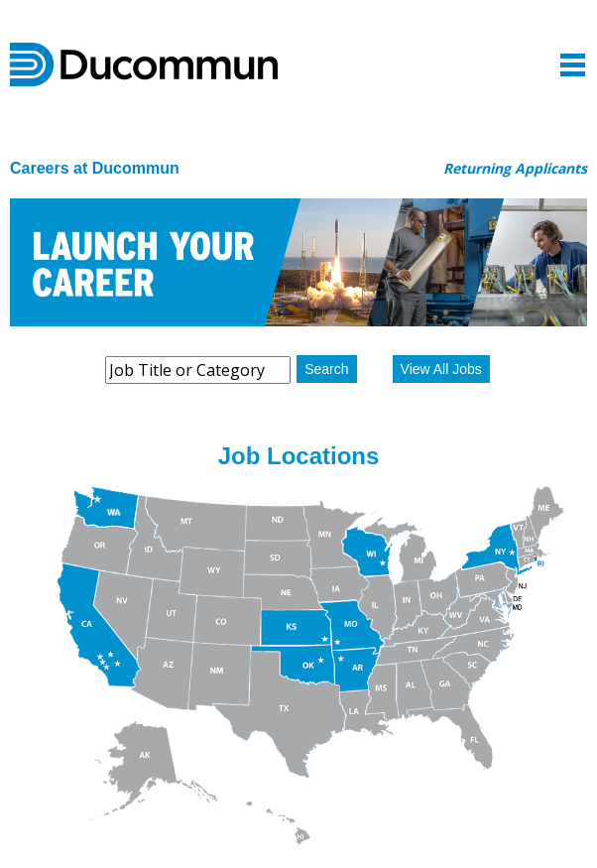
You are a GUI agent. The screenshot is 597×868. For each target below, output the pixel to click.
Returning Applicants (515, 168)
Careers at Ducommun (95, 168)
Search (326, 369)
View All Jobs (441, 369)
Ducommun (144, 64)
